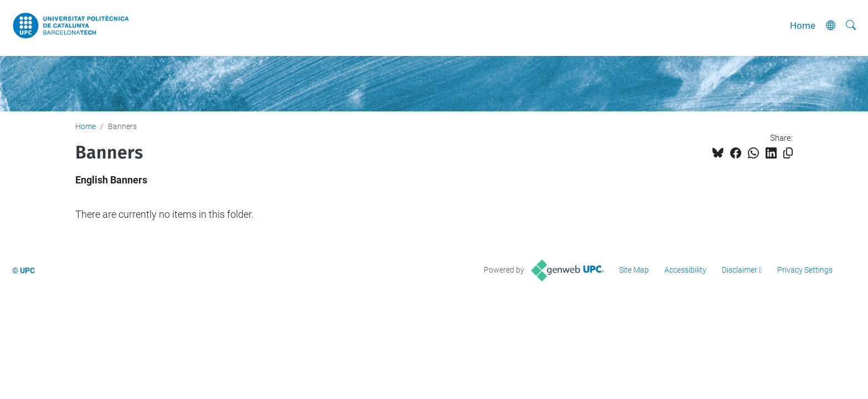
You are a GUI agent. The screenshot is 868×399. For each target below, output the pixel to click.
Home (803, 25)
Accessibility (685, 270)
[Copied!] (788, 153)
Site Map (634, 270)
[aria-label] (851, 25)
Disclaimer (740, 270)
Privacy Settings (805, 270)
